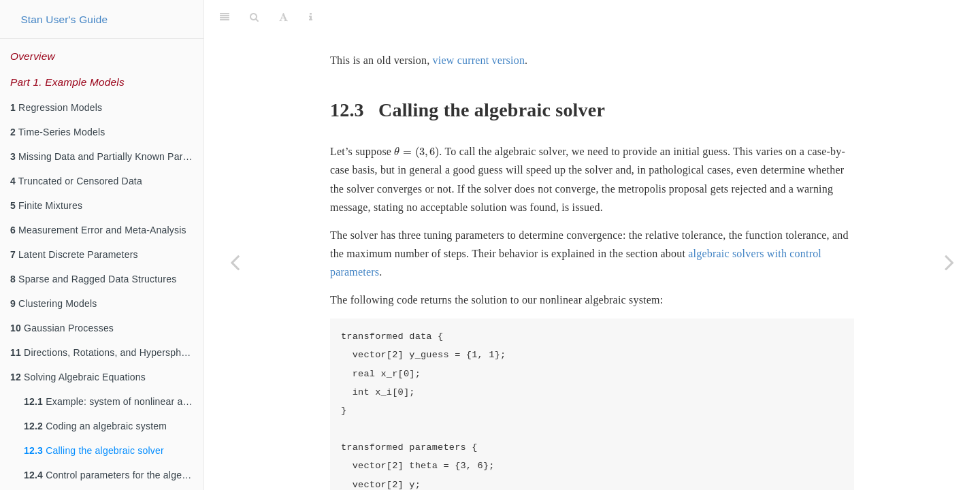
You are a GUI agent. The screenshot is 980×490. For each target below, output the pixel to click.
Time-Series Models (58, 132)
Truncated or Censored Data (76, 181)
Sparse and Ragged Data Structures (93, 279)
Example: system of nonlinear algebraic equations (114, 402)
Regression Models (56, 108)
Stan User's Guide (64, 19)
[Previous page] (235, 262)
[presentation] (416, 118)
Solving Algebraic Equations (78, 377)
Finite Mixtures (46, 206)
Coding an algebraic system (95, 426)
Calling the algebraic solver (94, 451)
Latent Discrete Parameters (74, 255)
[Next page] (949, 262)
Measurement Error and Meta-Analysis (98, 230)
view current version (479, 26)
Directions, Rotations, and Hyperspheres (105, 353)
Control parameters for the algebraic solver (114, 475)
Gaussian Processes (62, 328)
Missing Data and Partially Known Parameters (107, 157)
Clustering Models (54, 304)
